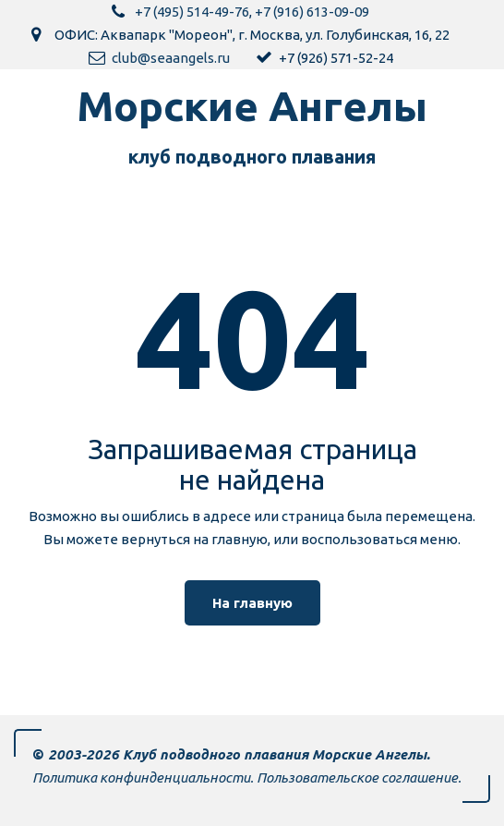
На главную (252, 603)
